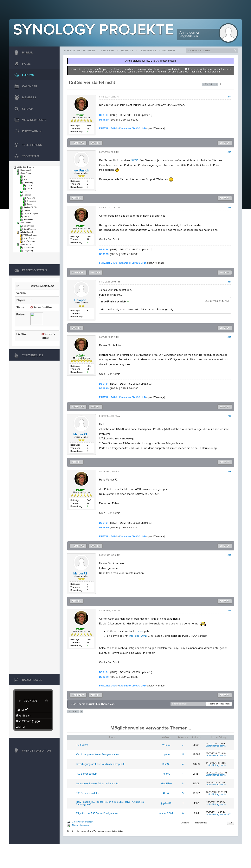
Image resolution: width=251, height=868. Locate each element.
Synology (108, 51)
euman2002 (166, 813)
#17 (229, 471)
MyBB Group (42, 850)
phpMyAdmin (27, 131)
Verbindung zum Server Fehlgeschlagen (97, 755)
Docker (139, 631)
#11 (230, 97)
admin (223, 746)
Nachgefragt (171, 51)
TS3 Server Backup (86, 774)
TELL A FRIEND (27, 145)
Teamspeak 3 (148, 51)
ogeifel (166, 755)
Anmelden (187, 33)
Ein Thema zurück (84, 704)
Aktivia (166, 793)
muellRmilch (80, 170)
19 (183, 755)
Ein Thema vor (105, 704)
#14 (229, 282)
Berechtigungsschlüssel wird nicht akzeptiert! (100, 764)
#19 (229, 611)
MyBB (28, 850)
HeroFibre (166, 784)
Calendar (25, 86)
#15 (229, 337)
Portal (23, 53)
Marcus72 (80, 434)
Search (23, 109)
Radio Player (27, 680)
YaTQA (135, 160)
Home (22, 64)
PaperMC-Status (30, 270)
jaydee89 (166, 803)
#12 (229, 152)
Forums (23, 75)
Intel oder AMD (138, 636)
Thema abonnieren (81, 825)
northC (166, 774)
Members (24, 98)
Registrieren (189, 36)
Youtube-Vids (28, 356)
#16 (229, 416)
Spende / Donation (32, 751)
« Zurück (208, 84)
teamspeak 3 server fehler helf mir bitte (97, 784)
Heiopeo (80, 300)
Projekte (127, 51)
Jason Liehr (233, 850)
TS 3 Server (82, 745)
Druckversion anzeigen (83, 822)
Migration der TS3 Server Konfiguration (97, 813)
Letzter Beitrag (212, 746)
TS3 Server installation (88, 793)
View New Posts (30, 120)
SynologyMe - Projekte (79, 51)
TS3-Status (26, 156)
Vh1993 (166, 745)
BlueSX (166, 764)
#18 (229, 555)
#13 (229, 208)
